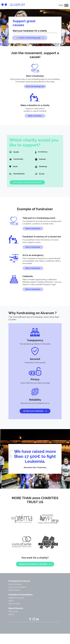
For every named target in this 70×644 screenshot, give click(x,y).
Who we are (13, 615)
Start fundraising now (35, 86)
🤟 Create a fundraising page (30, 38)
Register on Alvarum (16, 601)
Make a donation (35, 116)
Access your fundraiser (17, 590)
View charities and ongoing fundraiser (27, 185)
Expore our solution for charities (35, 567)
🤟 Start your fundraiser (35, 414)
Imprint (11, 617)
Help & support (14, 593)
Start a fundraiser (33, 231)
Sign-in (11, 604)
